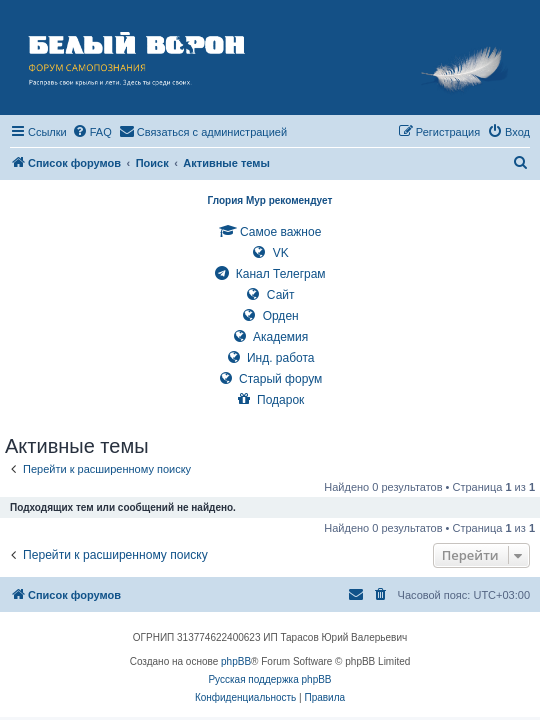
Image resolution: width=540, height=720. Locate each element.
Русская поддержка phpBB (269, 679)
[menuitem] (92, 132)
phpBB (236, 661)
